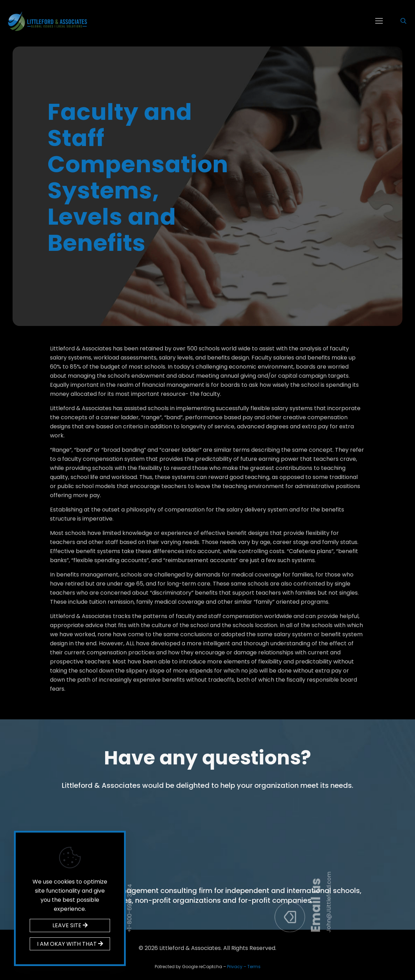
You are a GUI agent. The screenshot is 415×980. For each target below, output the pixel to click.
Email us (376, 846)
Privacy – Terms (244, 967)
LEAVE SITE (70, 925)
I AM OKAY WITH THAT (70, 944)
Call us (182, 847)
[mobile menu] (379, 21)
